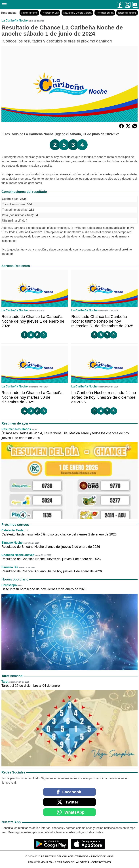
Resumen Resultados (16, 429)
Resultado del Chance (57, 856)
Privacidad (98, 856)
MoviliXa (46, 862)
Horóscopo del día (105, 13)
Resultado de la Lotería (72, 862)
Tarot (5, 682)
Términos (82, 856)
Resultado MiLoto (50, 13)
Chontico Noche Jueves (18, 555)
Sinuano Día (10, 567)
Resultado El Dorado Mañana (77, 13)
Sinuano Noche (12, 543)
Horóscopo (9, 585)
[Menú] (4, 4)
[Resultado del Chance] (37, 4)
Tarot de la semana (127, 13)
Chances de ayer (29, 13)
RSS (111, 856)
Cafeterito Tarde (12, 530)
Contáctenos (101, 862)
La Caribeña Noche (15, 21)
